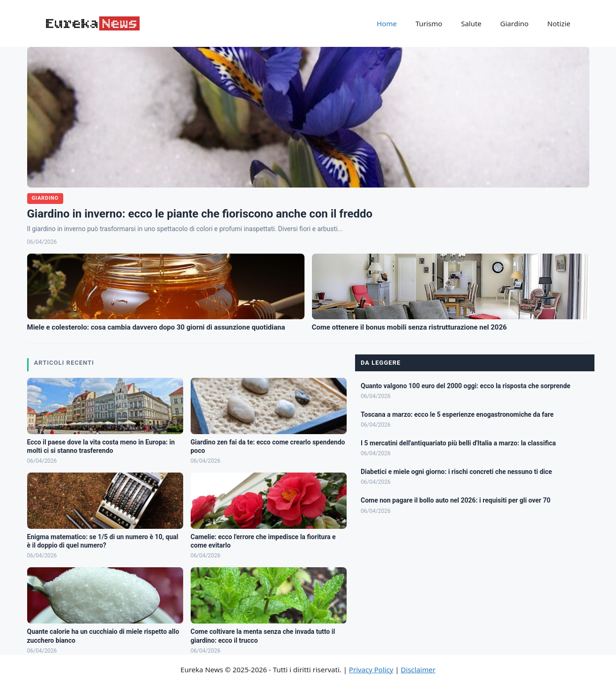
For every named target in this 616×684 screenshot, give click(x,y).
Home (387, 23)
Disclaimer (418, 669)
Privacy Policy (371, 669)
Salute (471, 23)
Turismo (429, 23)
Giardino (515, 23)
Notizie (559, 23)
